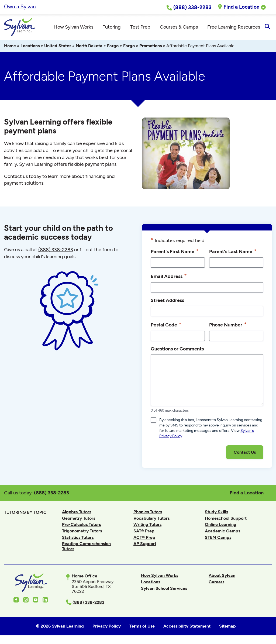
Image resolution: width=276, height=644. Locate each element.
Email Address (169, 277)
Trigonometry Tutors (82, 532)
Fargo (113, 47)
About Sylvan (222, 576)
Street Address (167, 301)
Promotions (151, 47)
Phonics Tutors (148, 513)
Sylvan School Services (164, 589)
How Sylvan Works (160, 576)
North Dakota (89, 47)
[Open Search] (267, 27)
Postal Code (166, 325)
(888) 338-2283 (51, 493)
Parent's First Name (175, 252)
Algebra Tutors (77, 513)
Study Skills (216, 513)
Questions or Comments (177, 349)
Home (10, 47)
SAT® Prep (144, 532)
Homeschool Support (226, 519)
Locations (30, 47)
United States (58, 47)
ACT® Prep (144, 538)
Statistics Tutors (78, 538)
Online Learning (221, 525)
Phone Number (228, 325)
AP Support (145, 544)
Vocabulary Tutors (151, 519)
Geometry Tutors (79, 519)
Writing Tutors (147, 525)
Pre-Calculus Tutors (81, 525)
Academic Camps (222, 532)
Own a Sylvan (20, 7)
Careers (216, 583)
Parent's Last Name (233, 252)
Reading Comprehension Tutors (86, 547)
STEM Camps (218, 538)
